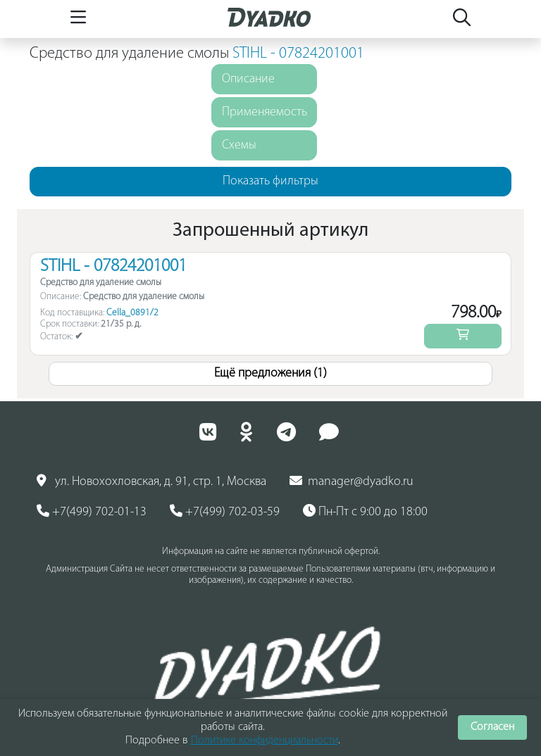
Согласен (492, 727)
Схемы (239, 145)
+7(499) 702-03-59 (225, 512)
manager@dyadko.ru (352, 481)
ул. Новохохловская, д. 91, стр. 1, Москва (151, 481)
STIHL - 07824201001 (298, 54)
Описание (248, 79)
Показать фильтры (270, 181)
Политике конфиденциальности (265, 741)
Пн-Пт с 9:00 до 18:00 (365, 512)
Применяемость (265, 112)
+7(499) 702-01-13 (92, 512)
